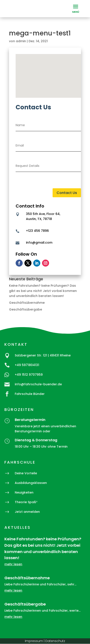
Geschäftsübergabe (26, 309)
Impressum (34, 641)
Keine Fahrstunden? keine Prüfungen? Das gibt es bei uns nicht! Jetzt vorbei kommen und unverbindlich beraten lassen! (43, 291)
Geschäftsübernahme (27, 303)
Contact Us (67, 193)
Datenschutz (55, 641)
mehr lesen (13, 564)
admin (21, 41)
